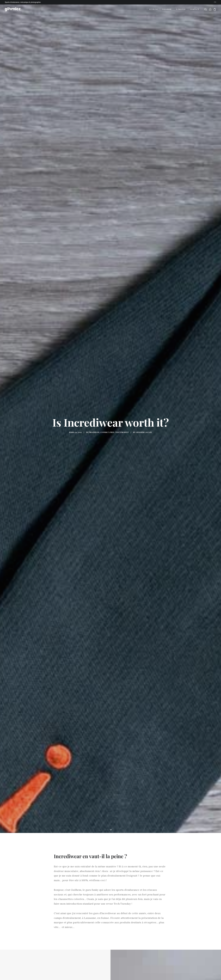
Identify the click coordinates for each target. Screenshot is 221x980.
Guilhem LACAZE (144, 403)
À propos (181, 9)
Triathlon (94, 403)
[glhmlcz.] (13, 9)
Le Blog (153, 9)
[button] (206, 9)
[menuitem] (215, 2)
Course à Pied (107, 403)
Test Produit (122, 403)
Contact (195, 9)
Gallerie (167, 9)
